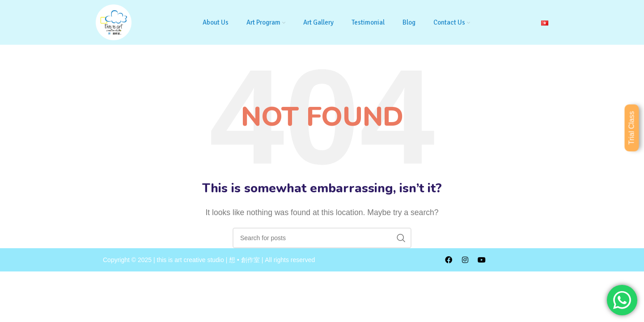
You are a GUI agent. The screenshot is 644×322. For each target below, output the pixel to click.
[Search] (322, 238)
